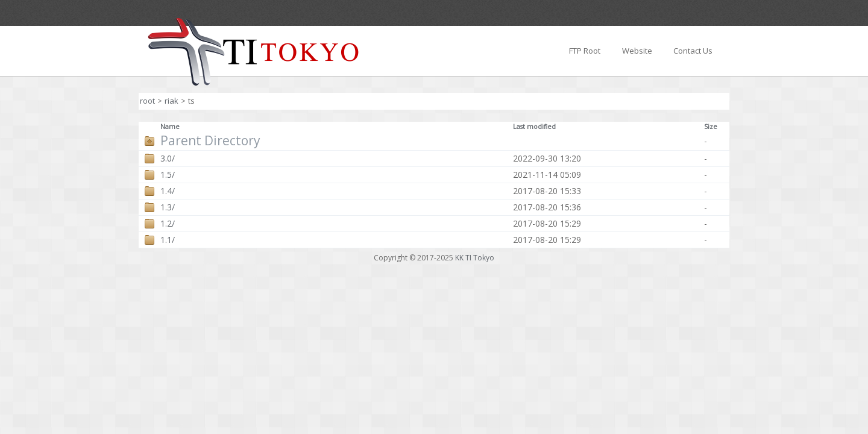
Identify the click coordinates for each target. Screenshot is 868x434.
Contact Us (693, 51)
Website (637, 51)
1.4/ (168, 191)
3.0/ (168, 159)
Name (170, 127)
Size (711, 127)
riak (171, 101)
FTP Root (585, 51)
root (147, 101)
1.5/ (168, 175)
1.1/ (168, 240)
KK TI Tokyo (475, 258)
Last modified (534, 127)
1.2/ (168, 224)
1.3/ (168, 207)
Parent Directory (210, 141)
